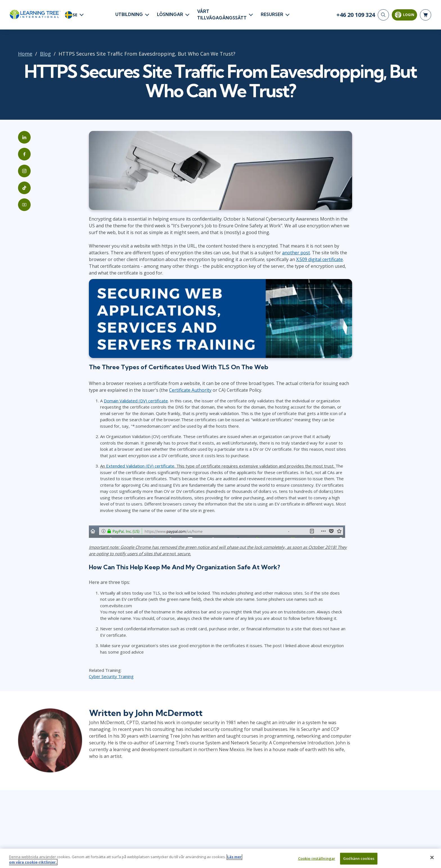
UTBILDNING (129, 14)
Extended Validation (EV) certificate (140, 466)
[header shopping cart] (426, 15)
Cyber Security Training (111, 676)
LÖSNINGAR (170, 14)
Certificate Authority (190, 390)
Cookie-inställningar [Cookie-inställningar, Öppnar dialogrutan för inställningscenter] (317, 861)
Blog (45, 54)
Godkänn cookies (359, 861)
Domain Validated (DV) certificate (136, 401)
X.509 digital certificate (319, 259)
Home (25, 54)
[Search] (383, 15)
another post (296, 253)
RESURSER (272, 14)
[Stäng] (432, 860)
